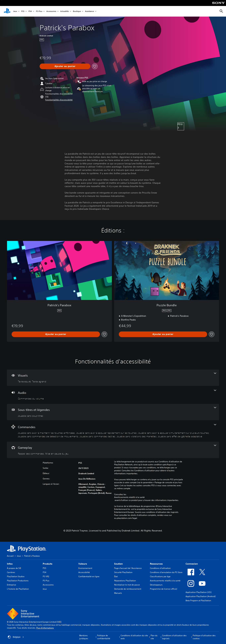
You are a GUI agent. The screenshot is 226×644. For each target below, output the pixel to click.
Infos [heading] (10, 564)
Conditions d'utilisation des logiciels (174, 637)
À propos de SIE (14, 568)
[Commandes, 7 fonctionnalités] (113, 431)
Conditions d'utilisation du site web (134, 637)
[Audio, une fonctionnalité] (113, 395)
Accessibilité (84, 572)
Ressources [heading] (156, 564)
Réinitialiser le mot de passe (127, 585)
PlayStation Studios (16, 576)
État (116, 576)
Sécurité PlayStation (123, 572)
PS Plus (39, 11)
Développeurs (156, 585)
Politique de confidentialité (104, 637)
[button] (59, 100)
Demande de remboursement (128, 589)
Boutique (77, 11)
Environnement (85, 568)
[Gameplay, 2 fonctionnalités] (113, 450)
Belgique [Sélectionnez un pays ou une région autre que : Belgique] (16, 637)
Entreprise (12, 585)
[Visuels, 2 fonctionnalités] (113, 378)
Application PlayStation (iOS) (199, 592)
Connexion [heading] (192, 564)
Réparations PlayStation (125, 581)
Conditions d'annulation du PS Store (166, 572)
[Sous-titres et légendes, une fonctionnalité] (113, 412)
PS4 (30, 11)
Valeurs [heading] (83, 564)
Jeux (15, 11)
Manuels (118, 593)
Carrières (11, 572)
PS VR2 (46, 576)
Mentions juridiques (84, 637)
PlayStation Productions (18, 581)
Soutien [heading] (118, 564)
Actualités (65, 11)
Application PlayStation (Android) (201, 596)
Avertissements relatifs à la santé (129, 497)
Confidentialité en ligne (89, 576)
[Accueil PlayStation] (7, 11)
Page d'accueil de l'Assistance (128, 568)
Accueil (10, 556)
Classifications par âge (160, 576)
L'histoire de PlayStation (18, 589)
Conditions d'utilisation (160, 568)
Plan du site (154, 637)
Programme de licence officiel (164, 589)
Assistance (89, 11)
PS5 (23, 11)
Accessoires (51, 11)
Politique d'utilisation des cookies (204, 637)
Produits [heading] (48, 564)
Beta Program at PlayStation (198, 600)
